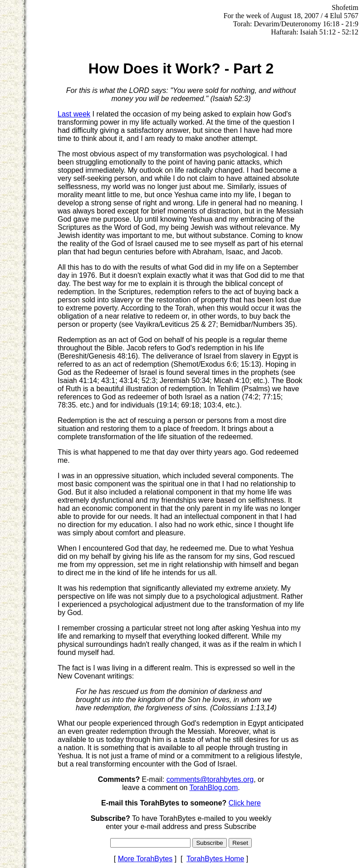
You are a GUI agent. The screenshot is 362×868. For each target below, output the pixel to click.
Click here (245, 803)
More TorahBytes (145, 859)
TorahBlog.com (214, 788)
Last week (74, 114)
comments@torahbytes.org (210, 779)
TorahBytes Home (215, 859)
